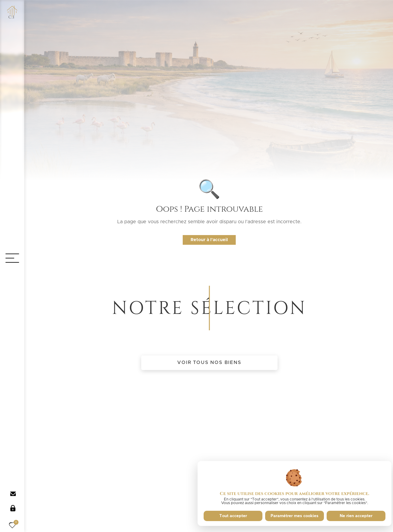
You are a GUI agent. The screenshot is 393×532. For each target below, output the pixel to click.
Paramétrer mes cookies (295, 516)
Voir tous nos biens (209, 363)
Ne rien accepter (356, 516)
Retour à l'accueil (209, 240)
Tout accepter (233, 516)
